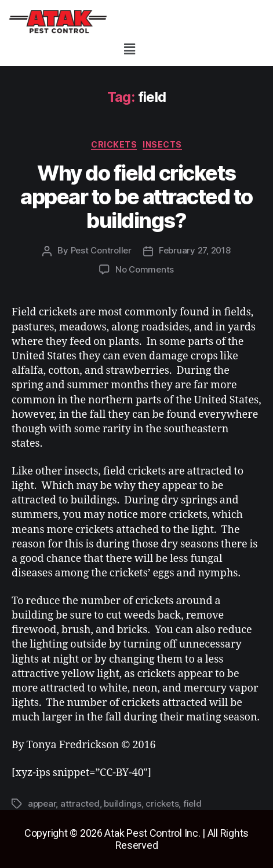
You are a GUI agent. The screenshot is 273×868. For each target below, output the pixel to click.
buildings (123, 803)
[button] (129, 49)
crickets (114, 144)
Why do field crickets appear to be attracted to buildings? (136, 197)
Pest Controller (101, 250)
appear (42, 803)
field (192, 803)
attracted (80, 803)
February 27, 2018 (195, 250)
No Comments (145, 269)
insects (162, 144)
